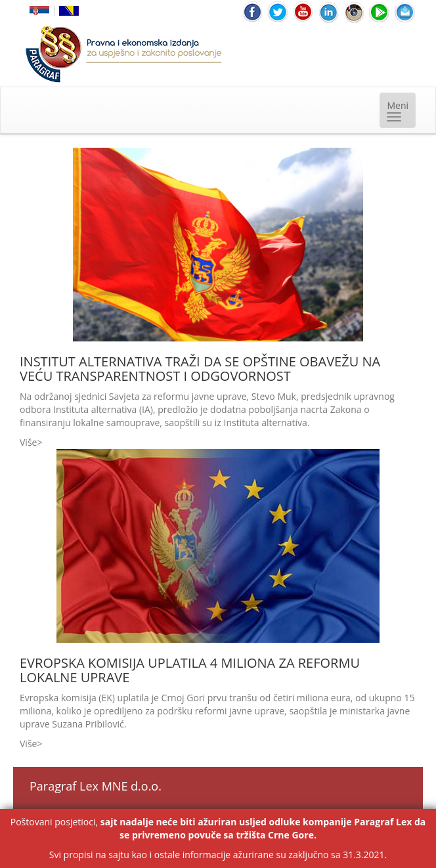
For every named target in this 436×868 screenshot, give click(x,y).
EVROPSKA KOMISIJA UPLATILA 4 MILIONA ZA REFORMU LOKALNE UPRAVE (190, 670)
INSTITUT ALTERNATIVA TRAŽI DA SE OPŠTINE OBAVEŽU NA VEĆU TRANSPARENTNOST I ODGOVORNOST (200, 369)
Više (28, 442)
